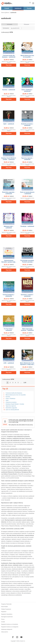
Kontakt (3, 622)
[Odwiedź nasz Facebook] (13, 637)
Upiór (7, 400)
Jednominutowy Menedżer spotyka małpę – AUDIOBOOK (9, 262)
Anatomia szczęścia (11, 402)
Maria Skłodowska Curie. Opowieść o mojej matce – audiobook (27, 364)
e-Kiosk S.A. (22, 641)
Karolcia (8, 397)
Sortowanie (10, 24)
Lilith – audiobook (9, 363)
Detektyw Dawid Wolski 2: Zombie (15, 404)
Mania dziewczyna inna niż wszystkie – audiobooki (27, 57)
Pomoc (3, 619)
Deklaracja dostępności (7, 629)
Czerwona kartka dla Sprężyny (14, 393)
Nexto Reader (4, 607)
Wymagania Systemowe (7, 617)
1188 (25, 383)
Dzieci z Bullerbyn (10, 399)
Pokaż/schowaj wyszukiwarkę (26, 3)
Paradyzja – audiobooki (27, 226)
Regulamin (4, 612)
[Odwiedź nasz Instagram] (17, 637)
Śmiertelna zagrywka (11, 408)
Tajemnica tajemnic (11, 406)
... (21, 383)
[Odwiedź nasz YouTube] (21, 637)
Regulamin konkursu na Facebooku (10, 624)
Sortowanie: (6, 28)
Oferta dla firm (5, 632)
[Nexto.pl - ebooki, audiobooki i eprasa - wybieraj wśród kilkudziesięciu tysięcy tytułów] (7, 3)
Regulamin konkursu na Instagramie (10, 627)
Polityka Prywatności (6, 609)
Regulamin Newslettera (7, 614)
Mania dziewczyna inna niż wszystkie (16, 395)
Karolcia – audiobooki (9, 90)
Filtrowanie (26, 24)
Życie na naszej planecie (12, 410)
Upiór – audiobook (9, 124)
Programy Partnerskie (6, 604)
